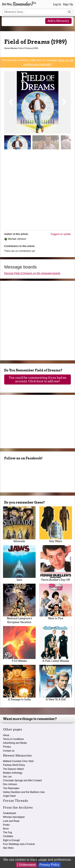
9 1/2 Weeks (19, 644)
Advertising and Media (15, 743)
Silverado (19, 524)
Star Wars (56, 524)
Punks (6, 825)
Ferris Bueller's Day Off (56, 563)
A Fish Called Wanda (56, 644)
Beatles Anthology (13, 773)
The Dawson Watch (13, 769)
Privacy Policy (50, 865)
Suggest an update (61, 234)
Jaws (19, 563)
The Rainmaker (11, 788)
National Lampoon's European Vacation (19, 604)
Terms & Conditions (13, 739)
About (6, 735)
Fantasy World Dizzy (14, 765)
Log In (57, 4)
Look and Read (11, 821)
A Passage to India (19, 683)
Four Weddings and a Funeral (19, 844)
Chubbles (8, 836)
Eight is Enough (11, 840)
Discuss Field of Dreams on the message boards (32, 273)
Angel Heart (9, 796)
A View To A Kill (56, 683)
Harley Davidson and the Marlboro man (24, 792)
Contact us (9, 751)
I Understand (26, 865)
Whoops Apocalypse (14, 817)
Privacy (7, 747)
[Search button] (69, 12)
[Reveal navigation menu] (7, 21)
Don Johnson (10, 784)
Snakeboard (9, 813)
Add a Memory (58, 21)
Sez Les (7, 777)
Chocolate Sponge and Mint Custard (22, 780)
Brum (6, 829)
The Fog (7, 832)
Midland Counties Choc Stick (18, 761)
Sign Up (68, 4)
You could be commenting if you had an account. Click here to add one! (38, 379)
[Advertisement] (37, 191)
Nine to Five (56, 602)
